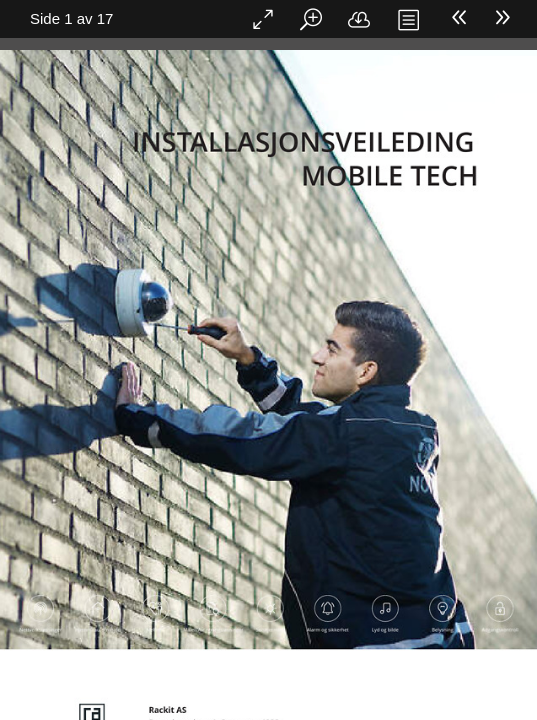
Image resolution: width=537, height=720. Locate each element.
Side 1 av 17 (71, 18)
